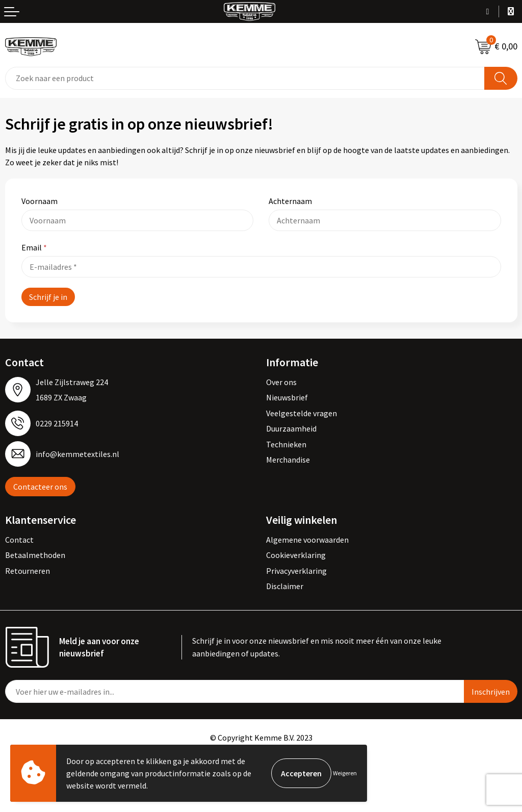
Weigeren (345, 773)
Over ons (281, 382)
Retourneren (28, 571)
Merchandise (288, 460)
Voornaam (40, 201)
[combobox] (245, 78)
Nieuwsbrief (287, 397)
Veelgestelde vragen (302, 413)
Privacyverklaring (296, 571)
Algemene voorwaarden (307, 540)
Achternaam (290, 201)
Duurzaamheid (291, 428)
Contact (19, 540)
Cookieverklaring (296, 555)
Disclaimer (285, 586)
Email (34, 247)
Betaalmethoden (35, 555)
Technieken (286, 444)
